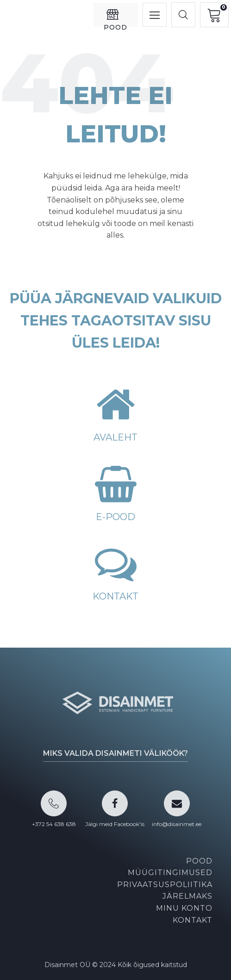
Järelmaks (187, 896)
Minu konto (184, 908)
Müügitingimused (170, 873)
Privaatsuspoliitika (165, 885)
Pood (199, 861)
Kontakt (193, 920)
